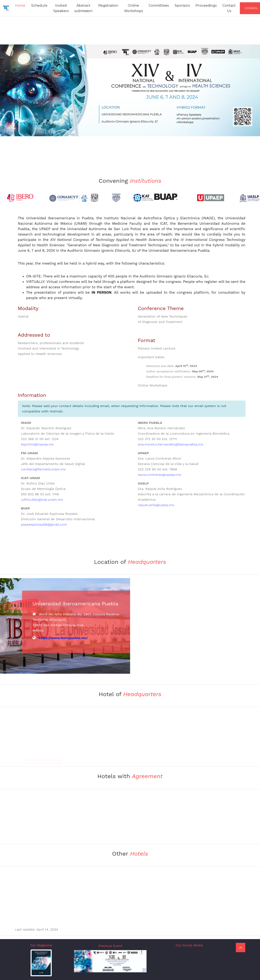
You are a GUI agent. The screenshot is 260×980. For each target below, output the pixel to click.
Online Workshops (133, 8)
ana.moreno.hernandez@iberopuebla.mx (170, 444)
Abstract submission (83, 8)
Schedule (39, 6)
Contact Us (229, 8)
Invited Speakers (61, 8)
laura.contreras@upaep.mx (160, 475)
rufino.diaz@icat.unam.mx (42, 500)
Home (20, 6)
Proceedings (206, 6)
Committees (159, 6)
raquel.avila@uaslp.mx (156, 505)
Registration (108, 6)
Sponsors (182, 6)
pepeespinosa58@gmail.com (44, 524)
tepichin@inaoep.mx (37, 444)
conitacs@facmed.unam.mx (43, 469)
